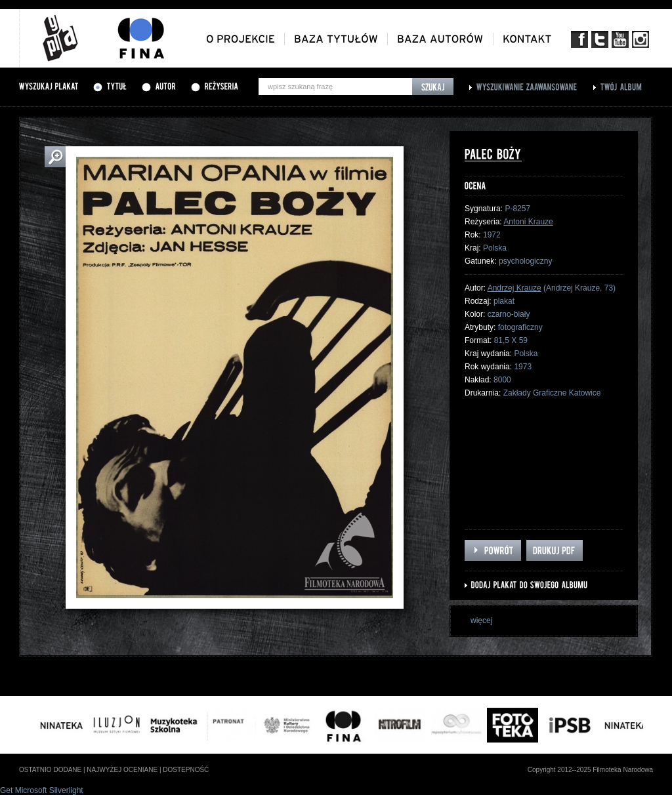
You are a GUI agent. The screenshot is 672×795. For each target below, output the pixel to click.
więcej (481, 621)
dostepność (186, 770)
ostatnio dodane (50, 770)
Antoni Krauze (528, 222)
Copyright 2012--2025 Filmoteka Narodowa (590, 770)
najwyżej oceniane (122, 770)
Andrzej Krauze (514, 288)
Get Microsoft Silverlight (42, 790)
